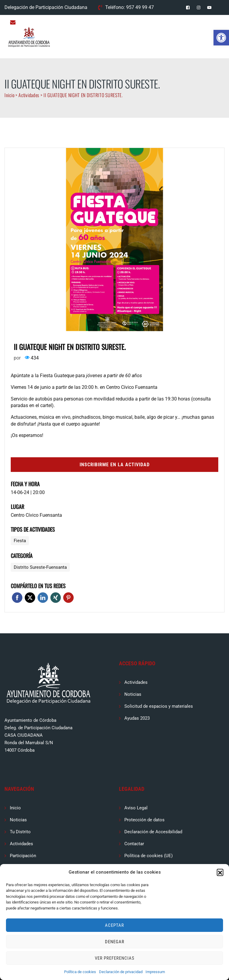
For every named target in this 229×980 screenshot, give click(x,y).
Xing (56, 598)
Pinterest (68, 598)
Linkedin (43, 598)
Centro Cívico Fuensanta (36, 515)
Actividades (136, 682)
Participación (23, 856)
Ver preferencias (115, 958)
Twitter (30, 598)
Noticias (133, 694)
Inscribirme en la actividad (115, 465)
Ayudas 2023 (137, 718)
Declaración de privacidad (121, 972)
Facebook (17, 598)
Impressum (155, 972)
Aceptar (114, 925)
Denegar (115, 942)
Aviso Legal (136, 808)
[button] (221, 38)
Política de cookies (80, 972)
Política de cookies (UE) (148, 856)
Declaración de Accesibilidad (153, 832)
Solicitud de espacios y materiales (159, 706)
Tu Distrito (20, 832)
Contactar (134, 844)
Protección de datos (144, 820)
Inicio (15, 808)
